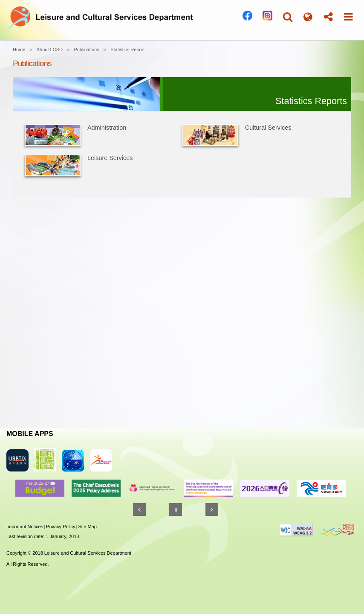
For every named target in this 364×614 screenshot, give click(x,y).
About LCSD (50, 49)
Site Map (87, 527)
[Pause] (176, 509)
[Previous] (139, 509)
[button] (288, 17)
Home (19, 49)
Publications (86, 49)
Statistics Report (127, 49)
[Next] (212, 509)
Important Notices (25, 527)
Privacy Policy (61, 527)
